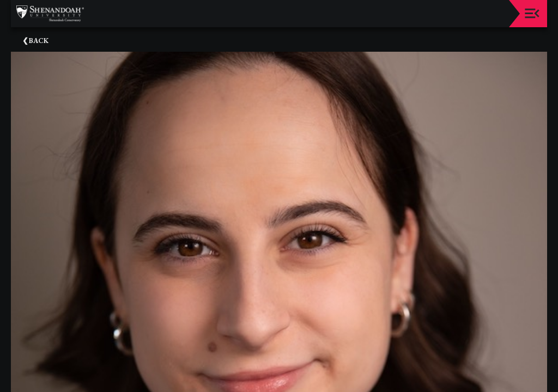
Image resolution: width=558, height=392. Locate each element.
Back (39, 41)
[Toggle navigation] (532, 13)
